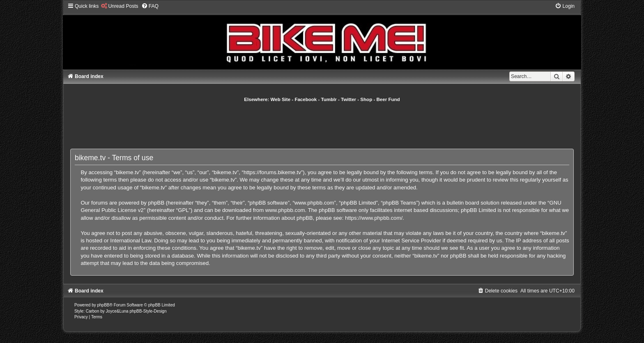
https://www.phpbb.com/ (374, 218)
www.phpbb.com (285, 210)
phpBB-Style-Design (148, 311)
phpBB (103, 305)
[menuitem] (119, 6)
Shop (366, 99)
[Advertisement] (322, 125)
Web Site (281, 99)
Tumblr (329, 99)
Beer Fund (388, 99)
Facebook (306, 99)
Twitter (348, 99)
